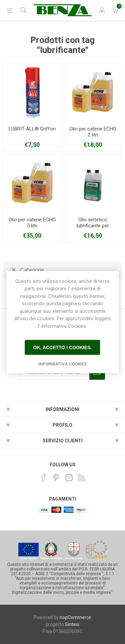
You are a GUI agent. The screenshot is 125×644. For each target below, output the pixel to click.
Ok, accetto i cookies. (63, 347)
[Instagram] (69, 478)
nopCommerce (75, 617)
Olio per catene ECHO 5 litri (32, 223)
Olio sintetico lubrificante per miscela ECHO (93, 226)
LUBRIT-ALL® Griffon (32, 129)
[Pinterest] (56, 478)
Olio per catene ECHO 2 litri (93, 132)
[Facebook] (44, 478)
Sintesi (72, 624)
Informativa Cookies (62, 364)
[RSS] (82, 478)
